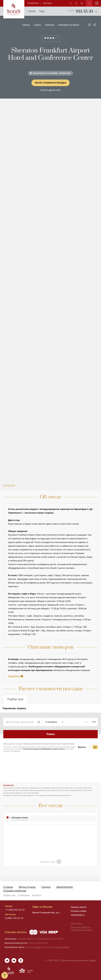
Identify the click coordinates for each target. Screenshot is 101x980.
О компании (33, 3)
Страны (37, 25)
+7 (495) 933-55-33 (15, 910)
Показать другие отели (50, 90)
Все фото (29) (9, 485)
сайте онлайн (62, 947)
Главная (26, 25)
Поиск (51, 734)
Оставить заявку (79, 911)
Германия (50, 25)
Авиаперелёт (65, 887)
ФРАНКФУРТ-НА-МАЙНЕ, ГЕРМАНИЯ (51, 73)
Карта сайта (76, 923)
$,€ (95, 747)
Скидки (46, 887)
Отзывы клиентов (15, 890)
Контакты (37, 895)
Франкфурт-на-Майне (69, 25)
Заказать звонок (79, 907)
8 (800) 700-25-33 (14, 918)
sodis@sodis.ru (78, 915)
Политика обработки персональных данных (82, 929)
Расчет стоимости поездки (50, 83)
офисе (38, 947)
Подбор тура (9, 895)
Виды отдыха (27, 887)
